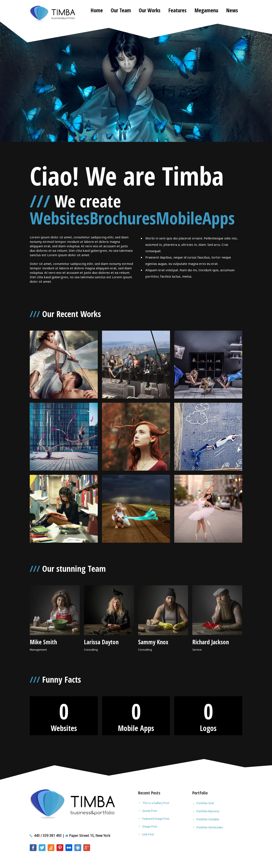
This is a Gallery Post (156, 803)
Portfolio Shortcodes (210, 827)
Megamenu (206, 10)
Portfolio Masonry (208, 811)
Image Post (150, 826)
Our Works (150, 10)
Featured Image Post (156, 819)
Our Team (121, 10)
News (232, 10)
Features (177, 10)
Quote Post (150, 811)
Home (97, 10)
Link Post (148, 834)
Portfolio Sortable (208, 819)
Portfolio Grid (205, 803)
